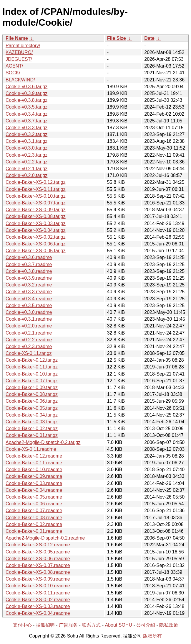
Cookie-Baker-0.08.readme (34, 518)
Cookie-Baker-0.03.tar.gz (32, 422)
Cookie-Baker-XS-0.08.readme (38, 572)
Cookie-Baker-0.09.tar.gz (32, 387)
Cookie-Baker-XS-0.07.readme (38, 565)
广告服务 (68, 625)
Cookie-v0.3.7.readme (29, 264)
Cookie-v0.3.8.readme (29, 271)
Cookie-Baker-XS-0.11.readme (38, 593)
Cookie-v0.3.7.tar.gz (26, 121)
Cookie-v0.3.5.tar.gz (26, 107)
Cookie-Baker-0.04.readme (34, 490)
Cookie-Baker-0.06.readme (34, 504)
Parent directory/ (23, 46)
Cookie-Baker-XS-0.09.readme (38, 579)
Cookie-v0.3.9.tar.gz (26, 93)
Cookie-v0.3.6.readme (29, 257)
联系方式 (91, 625)
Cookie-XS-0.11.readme (31, 449)
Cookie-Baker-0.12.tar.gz (32, 360)
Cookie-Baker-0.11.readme (34, 463)
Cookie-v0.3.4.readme (29, 299)
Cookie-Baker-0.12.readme (34, 456)
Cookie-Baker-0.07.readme (34, 511)
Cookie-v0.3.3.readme (29, 292)
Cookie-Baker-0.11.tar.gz (32, 367)
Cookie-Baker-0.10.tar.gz (32, 374)
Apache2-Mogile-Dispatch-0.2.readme (45, 538)
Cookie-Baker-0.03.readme (34, 483)
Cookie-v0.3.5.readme (29, 305)
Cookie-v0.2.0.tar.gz (26, 175)
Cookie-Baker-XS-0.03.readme (38, 606)
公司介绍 (146, 625)
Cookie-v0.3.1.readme (29, 319)
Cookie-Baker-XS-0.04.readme (38, 613)
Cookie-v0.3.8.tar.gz (26, 100)
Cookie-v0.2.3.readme (29, 346)
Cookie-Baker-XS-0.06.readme (38, 559)
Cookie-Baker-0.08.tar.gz (32, 394)
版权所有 (152, 636)
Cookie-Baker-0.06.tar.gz (32, 401)
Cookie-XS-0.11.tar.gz (29, 353)
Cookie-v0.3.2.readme (29, 285)
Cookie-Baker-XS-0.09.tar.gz (36, 210)
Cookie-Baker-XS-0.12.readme (38, 545)
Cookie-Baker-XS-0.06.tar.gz (36, 244)
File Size (117, 38)
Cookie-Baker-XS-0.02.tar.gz (36, 237)
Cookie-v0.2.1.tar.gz (26, 169)
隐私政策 (169, 625)
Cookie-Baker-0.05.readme (34, 497)
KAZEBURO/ (19, 52)
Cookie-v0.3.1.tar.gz (26, 141)
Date (149, 38)
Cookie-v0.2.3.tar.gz (26, 155)
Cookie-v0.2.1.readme (29, 333)
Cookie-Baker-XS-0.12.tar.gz (36, 182)
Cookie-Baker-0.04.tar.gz (32, 415)
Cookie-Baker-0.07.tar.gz (32, 381)
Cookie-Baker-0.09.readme (34, 476)
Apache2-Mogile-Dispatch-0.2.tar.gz (43, 442)
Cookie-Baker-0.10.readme (34, 470)
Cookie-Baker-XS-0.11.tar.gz (36, 189)
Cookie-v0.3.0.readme (29, 312)
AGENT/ (14, 66)
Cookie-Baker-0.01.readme (34, 531)
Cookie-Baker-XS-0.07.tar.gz (36, 203)
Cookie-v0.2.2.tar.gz (26, 162)
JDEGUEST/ (19, 59)
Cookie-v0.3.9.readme (29, 278)
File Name (17, 38)
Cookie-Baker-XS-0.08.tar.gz (36, 216)
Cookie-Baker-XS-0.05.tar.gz (36, 251)
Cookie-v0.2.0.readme (29, 326)
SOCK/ (13, 73)
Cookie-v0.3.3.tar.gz (26, 128)
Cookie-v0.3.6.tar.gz (26, 87)
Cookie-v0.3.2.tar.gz (26, 134)
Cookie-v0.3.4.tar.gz (26, 114)
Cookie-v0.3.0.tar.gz (26, 148)
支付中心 (22, 625)
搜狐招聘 (45, 625)
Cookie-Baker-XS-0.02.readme (38, 600)
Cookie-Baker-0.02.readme (34, 524)
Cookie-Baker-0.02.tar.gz (32, 428)
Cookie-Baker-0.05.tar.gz (32, 408)
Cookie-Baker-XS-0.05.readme (38, 552)
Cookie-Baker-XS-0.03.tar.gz (36, 223)
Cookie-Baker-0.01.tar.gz (32, 435)
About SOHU (118, 625)
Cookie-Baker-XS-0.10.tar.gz (36, 196)
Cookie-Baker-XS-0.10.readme (38, 586)
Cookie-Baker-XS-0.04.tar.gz (36, 230)
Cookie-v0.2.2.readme (29, 340)
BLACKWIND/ (20, 80)
